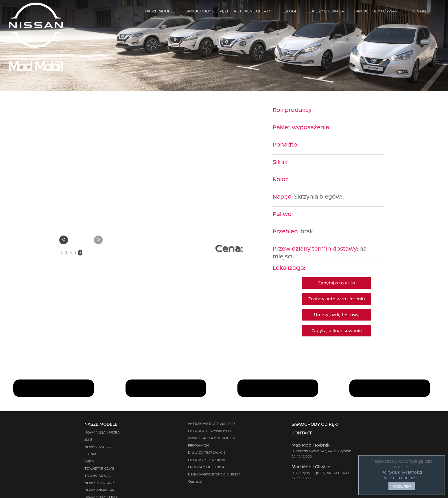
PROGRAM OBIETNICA (206, 467)
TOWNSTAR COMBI (100, 468)
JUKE (88, 439)
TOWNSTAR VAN (98, 476)
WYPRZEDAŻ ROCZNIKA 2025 (212, 424)
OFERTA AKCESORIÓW (206, 460)
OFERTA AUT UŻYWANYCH (209, 431)
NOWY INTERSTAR (99, 483)
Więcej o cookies (400, 478)
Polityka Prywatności (402, 472)
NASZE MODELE (162, 11)
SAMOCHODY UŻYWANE (379, 11)
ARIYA (89, 461)
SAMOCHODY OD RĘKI (207, 11)
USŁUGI (291, 11)
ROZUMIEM (402, 486)
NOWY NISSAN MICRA (102, 432)
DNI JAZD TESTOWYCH (207, 452)
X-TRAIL (91, 454)
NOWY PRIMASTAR (99, 490)
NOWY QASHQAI (98, 447)
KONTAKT (426, 11)
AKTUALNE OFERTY (255, 11)
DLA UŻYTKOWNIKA (327, 11)
